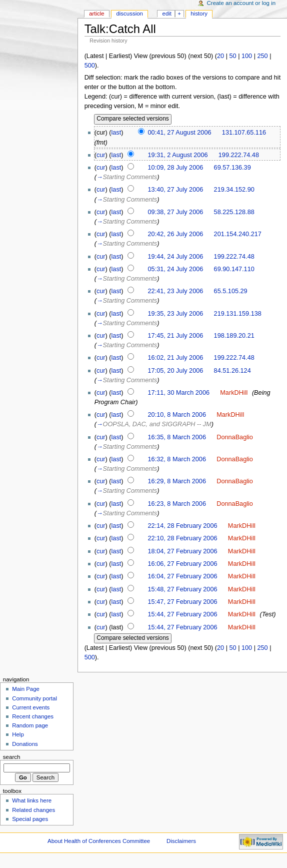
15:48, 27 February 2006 (183, 589)
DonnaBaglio (235, 437)
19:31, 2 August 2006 (178, 155)
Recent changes (33, 716)
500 (90, 66)
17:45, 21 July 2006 (176, 336)
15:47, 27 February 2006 (183, 602)
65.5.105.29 (231, 291)
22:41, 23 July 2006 (176, 291)
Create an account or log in (241, 3)
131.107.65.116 (244, 133)
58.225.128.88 (234, 212)
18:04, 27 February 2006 (183, 551)
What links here (32, 800)
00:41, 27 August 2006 (180, 133)
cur (101, 155)
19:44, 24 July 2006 (176, 257)
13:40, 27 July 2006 (176, 190)
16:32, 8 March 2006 (177, 459)
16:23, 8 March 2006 (177, 504)
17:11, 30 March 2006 (179, 393)
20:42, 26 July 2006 (176, 234)
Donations (25, 744)
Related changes (33, 810)
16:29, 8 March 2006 (177, 481)
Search (12, 757)
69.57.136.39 (232, 168)
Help (18, 734)
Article (97, 14)
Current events (31, 707)
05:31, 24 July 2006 (176, 269)
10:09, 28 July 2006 (176, 168)
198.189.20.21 (234, 336)
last (116, 133)
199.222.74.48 (239, 155)
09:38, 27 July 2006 (176, 212)
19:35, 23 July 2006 (176, 314)
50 (232, 56)
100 (247, 56)
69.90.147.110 (234, 269)
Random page (30, 725)
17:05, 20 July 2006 (176, 371)
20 (220, 56)
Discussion (129, 14)
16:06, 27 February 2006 (183, 564)
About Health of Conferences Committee (99, 841)
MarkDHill (234, 393)
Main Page (26, 689)
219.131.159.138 (238, 314)
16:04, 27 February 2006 (183, 576)
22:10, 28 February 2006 (183, 538)
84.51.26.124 (232, 371)
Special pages (30, 819)
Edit (167, 14)
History (199, 14)
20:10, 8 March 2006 (177, 415)
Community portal (34, 698)
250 (263, 56)
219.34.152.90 (234, 190)
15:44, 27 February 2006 (183, 614)
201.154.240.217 (238, 234)
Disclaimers (181, 841)
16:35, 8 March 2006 (177, 437)
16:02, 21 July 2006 (176, 358)
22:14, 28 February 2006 (183, 526)
